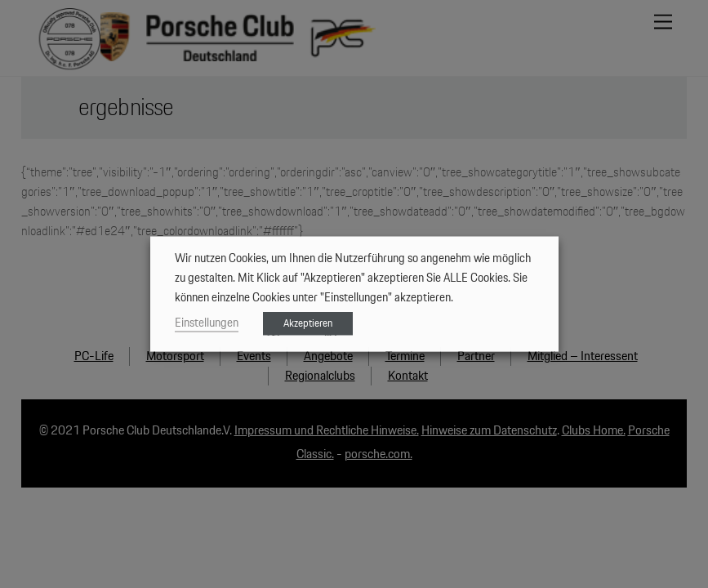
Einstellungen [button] (207, 323)
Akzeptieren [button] (308, 324)
